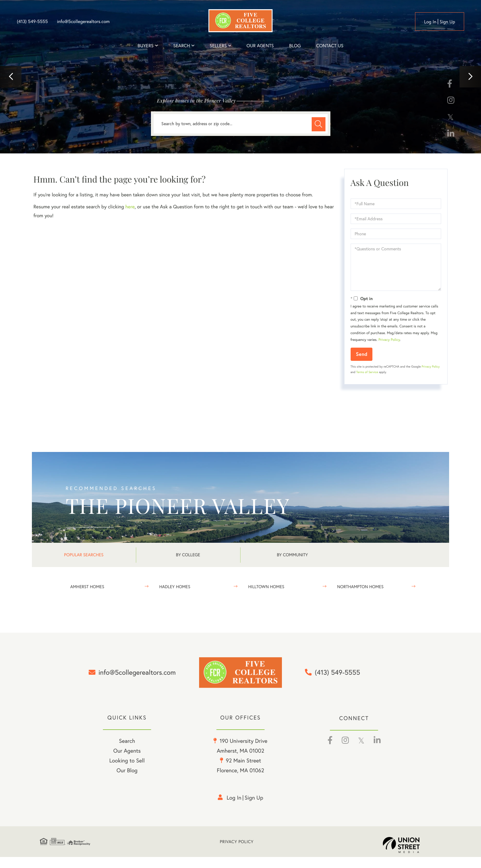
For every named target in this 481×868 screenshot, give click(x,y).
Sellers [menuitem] (218, 46)
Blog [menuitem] (295, 46)
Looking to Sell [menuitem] (127, 772)
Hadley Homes (175, 587)
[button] (11, 77)
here (130, 207)
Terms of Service (367, 372)
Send (362, 354)
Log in (430, 22)
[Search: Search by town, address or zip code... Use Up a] (241, 124)
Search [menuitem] (182, 46)
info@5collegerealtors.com (83, 21)
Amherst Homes (87, 587)
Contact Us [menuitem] (330, 46)
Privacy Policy (389, 340)
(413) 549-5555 (32, 21)
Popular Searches (84, 555)
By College (188, 555)
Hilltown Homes (266, 587)
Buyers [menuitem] (146, 46)
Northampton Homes (360, 587)
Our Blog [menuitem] (127, 781)
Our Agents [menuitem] (260, 46)
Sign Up (447, 22)
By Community (292, 555)
